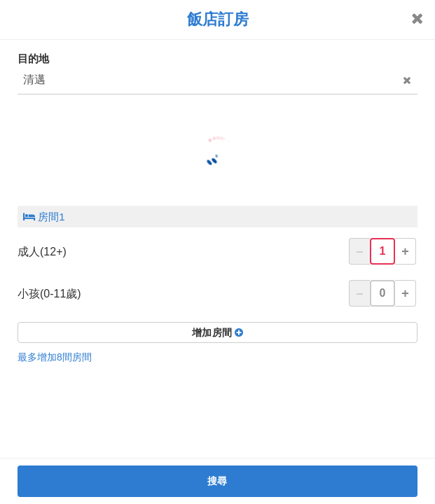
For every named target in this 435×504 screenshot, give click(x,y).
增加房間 (217, 332)
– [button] (359, 251)
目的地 (33, 58)
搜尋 (217, 481)
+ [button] (405, 251)
